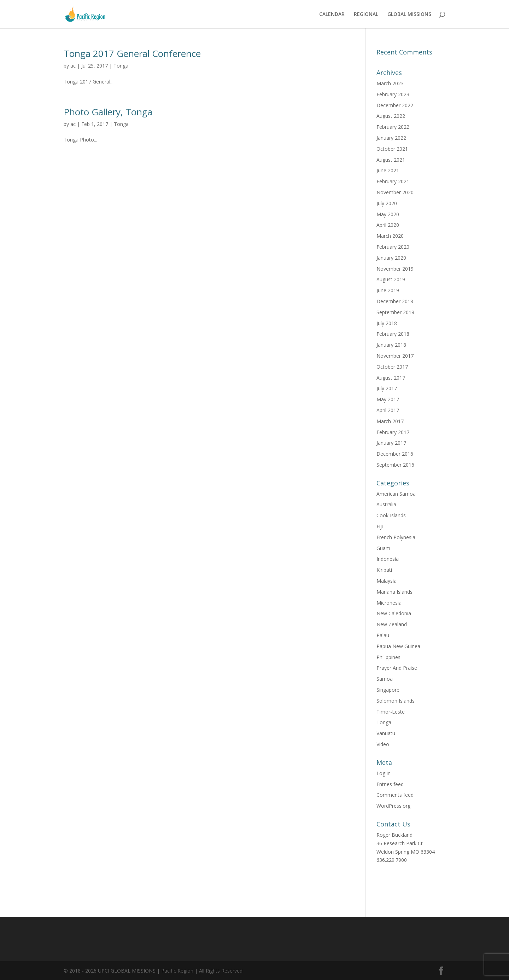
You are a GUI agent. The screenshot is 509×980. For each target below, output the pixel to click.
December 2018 (395, 301)
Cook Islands (391, 515)
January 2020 (391, 258)
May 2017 (388, 399)
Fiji (380, 526)
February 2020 (393, 247)
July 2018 (387, 323)
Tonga (121, 66)
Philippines (388, 657)
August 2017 (391, 378)
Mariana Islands (394, 592)
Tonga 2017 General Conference (132, 53)
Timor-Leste (391, 712)
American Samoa (396, 494)
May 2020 (388, 214)
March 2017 (390, 421)
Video (383, 744)
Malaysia (387, 581)
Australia (386, 504)
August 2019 (391, 279)
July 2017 (387, 388)
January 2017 (391, 443)
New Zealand (392, 624)
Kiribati (384, 570)
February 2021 (393, 181)
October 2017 (392, 367)
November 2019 (395, 269)
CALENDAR (332, 15)
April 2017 (388, 410)
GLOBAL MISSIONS (409, 15)
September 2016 (395, 465)
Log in (384, 773)
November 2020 (395, 192)
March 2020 (390, 236)
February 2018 (393, 334)
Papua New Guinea (398, 646)
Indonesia (388, 559)
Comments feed (395, 795)
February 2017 (393, 432)
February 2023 (393, 94)
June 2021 (388, 170)
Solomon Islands (396, 701)
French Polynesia (396, 537)
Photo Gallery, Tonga (108, 112)
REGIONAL (366, 15)
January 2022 (391, 138)
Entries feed (390, 784)
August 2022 (391, 116)
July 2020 (387, 203)
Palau (383, 635)
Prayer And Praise (397, 668)
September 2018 (395, 312)
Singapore (388, 690)
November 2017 (395, 356)
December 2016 (395, 454)
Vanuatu (386, 733)
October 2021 (392, 149)
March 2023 (390, 83)
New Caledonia (394, 613)
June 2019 (388, 290)
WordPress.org (393, 806)
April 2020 (388, 225)
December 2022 (395, 105)
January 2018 (391, 345)
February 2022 (393, 127)
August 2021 (391, 160)
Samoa (385, 679)
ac (73, 66)
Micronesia (389, 603)
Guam (383, 548)
